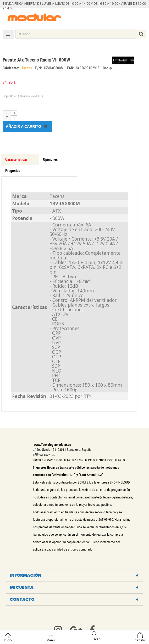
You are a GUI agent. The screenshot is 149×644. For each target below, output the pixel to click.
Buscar (95, 636)
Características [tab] (16, 159)
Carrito (140, 637)
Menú (51, 637)
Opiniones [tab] (50, 159)
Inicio (8, 637)
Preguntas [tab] (13, 171)
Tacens (27, 68)
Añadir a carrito (27, 126)
